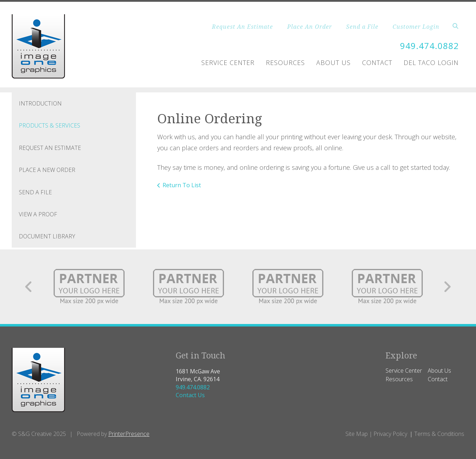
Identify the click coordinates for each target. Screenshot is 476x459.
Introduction (40, 103)
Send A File (35, 192)
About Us (333, 63)
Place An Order (310, 27)
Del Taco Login (431, 63)
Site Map (357, 434)
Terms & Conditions (439, 434)
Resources (285, 63)
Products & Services (50, 125)
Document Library (47, 236)
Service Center (228, 63)
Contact (377, 63)
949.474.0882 (430, 46)
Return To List (182, 185)
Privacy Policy (390, 434)
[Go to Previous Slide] (29, 287)
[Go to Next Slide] (447, 287)
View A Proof (38, 214)
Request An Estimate (242, 27)
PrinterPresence (129, 434)
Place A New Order (47, 170)
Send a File (362, 27)
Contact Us (190, 395)
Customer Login (416, 27)
